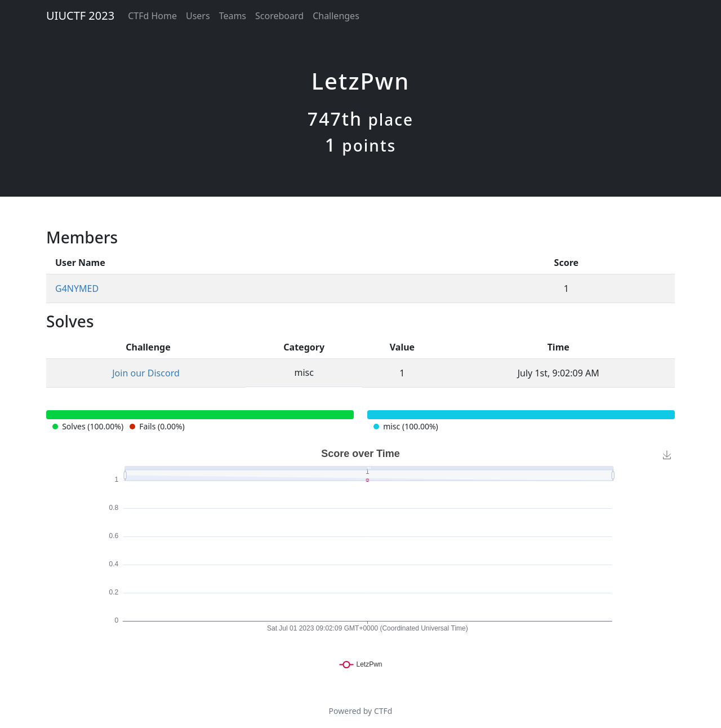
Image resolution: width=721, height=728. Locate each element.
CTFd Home (152, 16)
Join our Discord (146, 373)
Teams (233, 16)
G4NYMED (77, 288)
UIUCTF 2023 (80, 15)
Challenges (336, 16)
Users (198, 16)
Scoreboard (279, 16)
